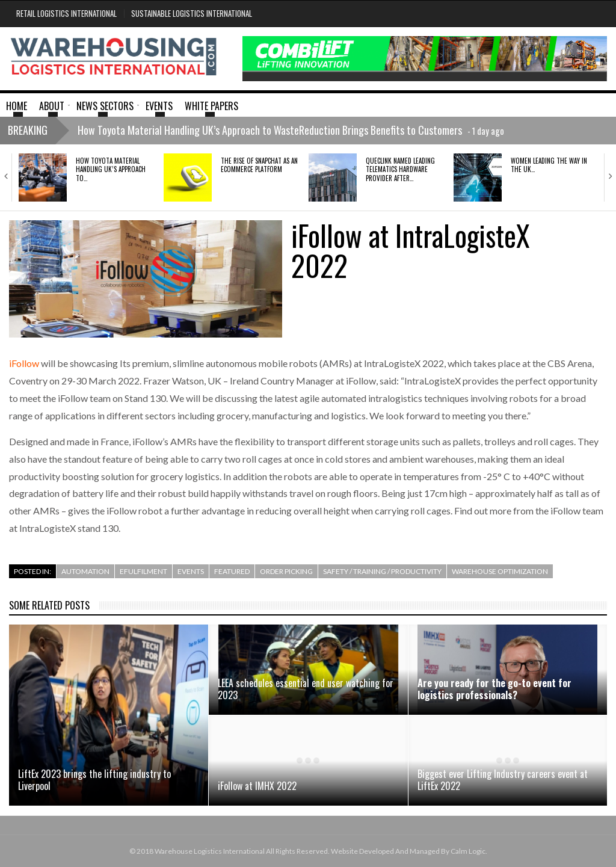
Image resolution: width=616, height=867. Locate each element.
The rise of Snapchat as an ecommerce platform (259, 165)
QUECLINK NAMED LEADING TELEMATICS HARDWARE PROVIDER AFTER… (400, 169)
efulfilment (143, 571)
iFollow (24, 363)
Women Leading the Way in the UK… (549, 165)
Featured (232, 571)
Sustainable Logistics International (192, 13)
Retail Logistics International (66, 13)
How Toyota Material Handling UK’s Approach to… (111, 169)
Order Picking (286, 571)
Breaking (28, 130)
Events (191, 571)
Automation (85, 571)
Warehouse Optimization (500, 571)
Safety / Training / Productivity (382, 571)
